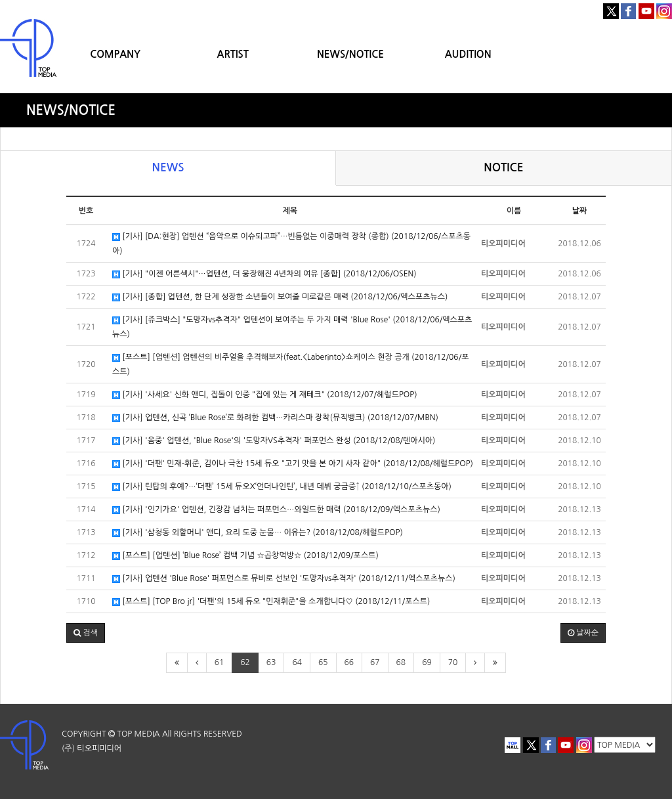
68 (401, 662)
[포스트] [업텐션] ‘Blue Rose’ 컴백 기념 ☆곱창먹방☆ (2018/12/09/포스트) (245, 556)
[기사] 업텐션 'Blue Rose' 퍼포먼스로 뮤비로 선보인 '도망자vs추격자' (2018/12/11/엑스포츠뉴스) (284, 579)
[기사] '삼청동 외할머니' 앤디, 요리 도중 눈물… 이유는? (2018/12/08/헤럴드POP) (258, 533)
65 (323, 662)
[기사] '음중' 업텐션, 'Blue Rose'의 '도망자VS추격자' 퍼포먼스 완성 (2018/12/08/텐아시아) (274, 441)
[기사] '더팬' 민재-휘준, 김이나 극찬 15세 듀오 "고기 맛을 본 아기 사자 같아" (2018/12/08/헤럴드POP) (293, 464)
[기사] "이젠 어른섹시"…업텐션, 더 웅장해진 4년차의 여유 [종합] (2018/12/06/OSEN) (264, 274)
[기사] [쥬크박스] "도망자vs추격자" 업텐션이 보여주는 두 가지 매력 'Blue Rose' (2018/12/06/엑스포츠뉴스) (292, 327)
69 (427, 662)
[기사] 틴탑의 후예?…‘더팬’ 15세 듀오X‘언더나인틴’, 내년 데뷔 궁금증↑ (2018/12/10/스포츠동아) (282, 487)
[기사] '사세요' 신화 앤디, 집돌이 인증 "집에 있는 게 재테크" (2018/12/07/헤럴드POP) (265, 395)
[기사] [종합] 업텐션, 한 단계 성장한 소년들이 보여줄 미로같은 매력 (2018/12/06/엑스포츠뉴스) (280, 297)
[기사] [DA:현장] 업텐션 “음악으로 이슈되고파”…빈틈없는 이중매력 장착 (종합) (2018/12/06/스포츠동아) (291, 244)
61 (220, 662)
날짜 (580, 211)
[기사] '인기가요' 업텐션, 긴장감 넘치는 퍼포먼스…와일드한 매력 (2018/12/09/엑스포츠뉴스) (276, 510)
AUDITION (468, 54)
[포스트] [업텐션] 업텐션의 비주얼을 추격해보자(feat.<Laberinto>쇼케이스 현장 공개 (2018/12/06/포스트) (290, 364)
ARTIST (233, 54)
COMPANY (115, 54)
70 (453, 662)
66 (349, 662)
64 (297, 662)
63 (271, 662)
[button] (86, 633)
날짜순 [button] (583, 633)
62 (245, 662)
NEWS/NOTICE (350, 54)
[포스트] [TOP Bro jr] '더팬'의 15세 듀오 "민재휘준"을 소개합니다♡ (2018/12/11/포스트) (271, 602)
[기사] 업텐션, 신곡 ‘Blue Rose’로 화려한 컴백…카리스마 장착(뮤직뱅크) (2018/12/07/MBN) (275, 418)
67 (375, 662)
